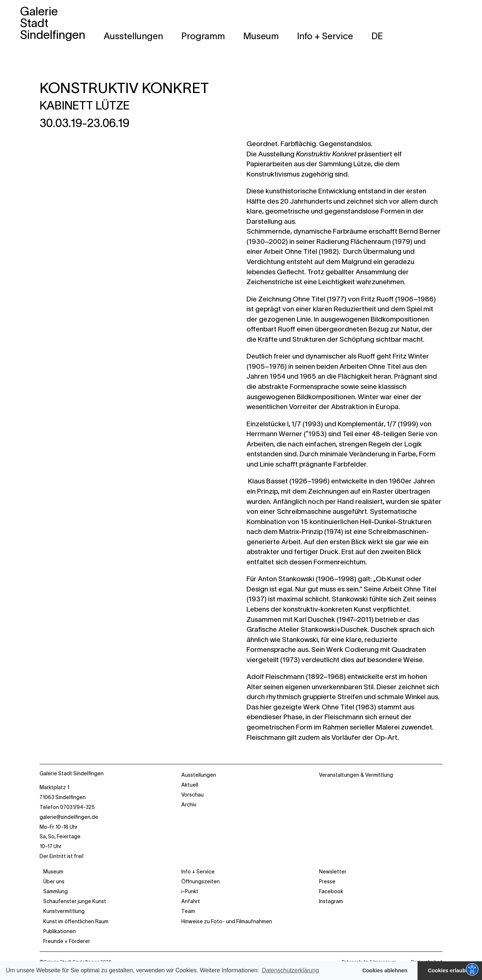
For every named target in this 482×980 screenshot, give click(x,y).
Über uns (54, 881)
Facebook (331, 891)
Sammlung (55, 891)
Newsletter (333, 872)
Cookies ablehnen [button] (385, 970)
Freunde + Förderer (67, 941)
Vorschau (192, 795)
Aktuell (190, 785)
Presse (327, 881)
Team (188, 911)
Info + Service (198, 872)
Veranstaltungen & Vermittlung (356, 775)
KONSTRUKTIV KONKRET (124, 88)
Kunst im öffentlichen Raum (76, 921)
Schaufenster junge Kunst (75, 901)
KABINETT (85, 105)
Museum (53, 872)
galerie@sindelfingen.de (69, 817)
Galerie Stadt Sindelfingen (72, 773)
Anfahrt (191, 901)
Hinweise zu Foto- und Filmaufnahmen (227, 921)
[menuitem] (377, 36)
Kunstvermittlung (64, 911)
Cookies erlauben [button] (450, 970)
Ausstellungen (199, 775)
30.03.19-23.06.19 (84, 123)
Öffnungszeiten (201, 881)
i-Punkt (190, 891)
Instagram (331, 901)
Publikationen (60, 931)
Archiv (189, 805)
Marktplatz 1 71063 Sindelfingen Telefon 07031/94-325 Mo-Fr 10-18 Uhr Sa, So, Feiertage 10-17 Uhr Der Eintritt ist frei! (69, 822)
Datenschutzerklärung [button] (290, 970)
